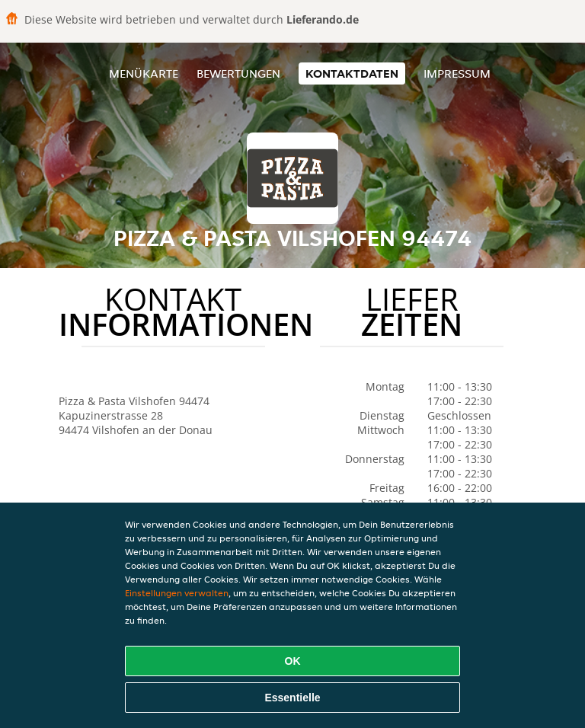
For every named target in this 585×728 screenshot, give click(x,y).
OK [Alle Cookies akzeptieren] (293, 661)
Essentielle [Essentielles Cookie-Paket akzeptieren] (292, 698)
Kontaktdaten (352, 73)
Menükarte (144, 73)
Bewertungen (238, 73)
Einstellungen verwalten (177, 593)
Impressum (457, 73)
